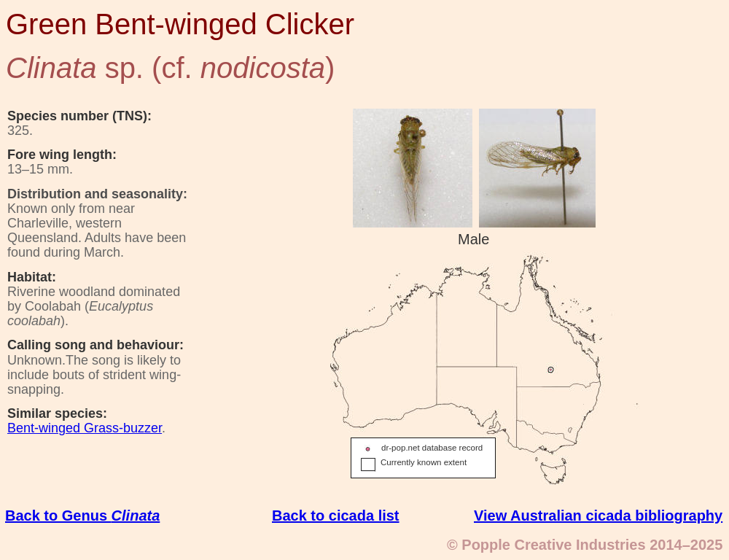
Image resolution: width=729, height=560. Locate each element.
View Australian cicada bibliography (598, 516)
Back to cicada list (336, 516)
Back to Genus (58, 516)
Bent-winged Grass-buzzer (85, 428)
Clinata (136, 516)
